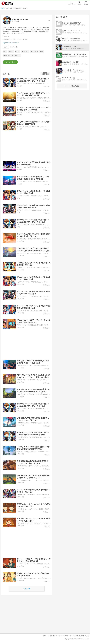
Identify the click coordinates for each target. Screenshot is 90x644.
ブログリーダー (68, 636)
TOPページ (46, 636)
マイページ (59, 636)
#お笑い (11, 52)
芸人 (6, 47)
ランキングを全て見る (72, 86)
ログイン (79, 5)
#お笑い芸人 (25, 52)
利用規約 (82, 636)
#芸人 (5, 52)
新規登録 (53, 636)
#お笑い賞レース (8, 55)
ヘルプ (87, 636)
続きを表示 (27, 589)
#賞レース (18, 55)
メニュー (86, 5)
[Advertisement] (27, 146)
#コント (18, 52)
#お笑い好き (34, 52)
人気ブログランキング (7, 3)
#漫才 (42, 52)
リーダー (72, 5)
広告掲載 (76, 636)
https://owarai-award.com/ (11, 43)
